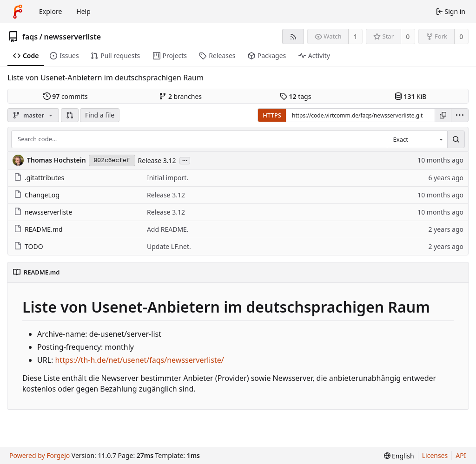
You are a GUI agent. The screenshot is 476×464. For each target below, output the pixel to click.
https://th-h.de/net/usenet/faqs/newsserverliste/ (139, 360)
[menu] (460, 115)
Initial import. (168, 178)
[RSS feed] (293, 36)
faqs (30, 37)
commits (66, 96)
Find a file (100, 115)
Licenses (435, 455)
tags (295, 96)
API (461, 455)
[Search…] (456, 139)
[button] (70, 115)
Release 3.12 (157, 160)
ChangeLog (37, 195)
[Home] (18, 12)
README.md (38, 229)
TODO (29, 246)
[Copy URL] (443, 115)
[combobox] (417, 139)
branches (180, 96)
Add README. (168, 229)
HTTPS (272, 115)
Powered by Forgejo (40, 455)
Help (83, 11)
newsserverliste (73, 37)
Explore (50, 11)
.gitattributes (39, 178)
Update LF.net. (169, 246)
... (185, 160)
